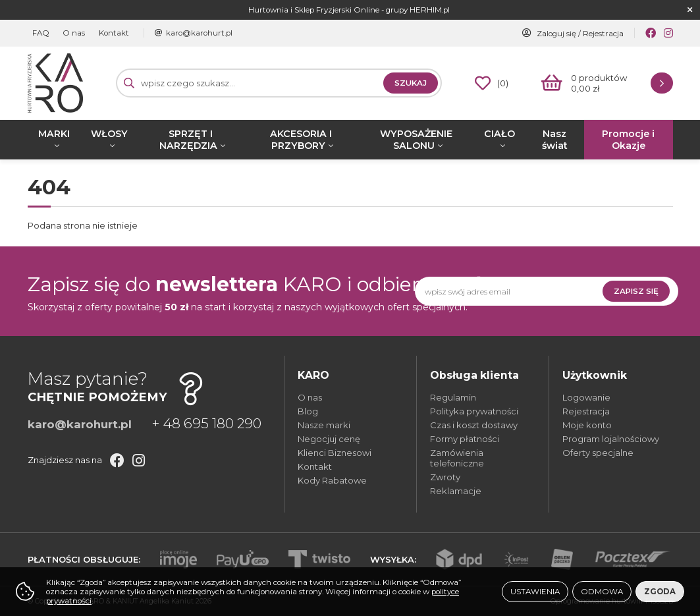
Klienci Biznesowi (335, 453)
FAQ (40, 33)
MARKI (54, 134)
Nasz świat (555, 140)
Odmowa (602, 592)
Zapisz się (636, 291)
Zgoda (660, 592)
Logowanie (586, 397)
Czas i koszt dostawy (474, 425)
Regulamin (453, 397)
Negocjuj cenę (329, 439)
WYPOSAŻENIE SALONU (416, 140)
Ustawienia (535, 592)
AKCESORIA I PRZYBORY (301, 140)
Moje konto (587, 425)
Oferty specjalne (598, 453)
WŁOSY (109, 134)
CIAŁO (499, 134)
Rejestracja (603, 34)
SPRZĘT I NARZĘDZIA (188, 140)
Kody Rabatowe (332, 480)
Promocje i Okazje (628, 140)
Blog (308, 411)
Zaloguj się (556, 34)
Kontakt (105, 33)
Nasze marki (324, 425)
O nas (69, 33)
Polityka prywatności (474, 411)
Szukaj (411, 83)
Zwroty (445, 477)
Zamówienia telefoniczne (457, 458)
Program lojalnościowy (611, 439)
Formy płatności (465, 439)
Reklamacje (456, 491)
